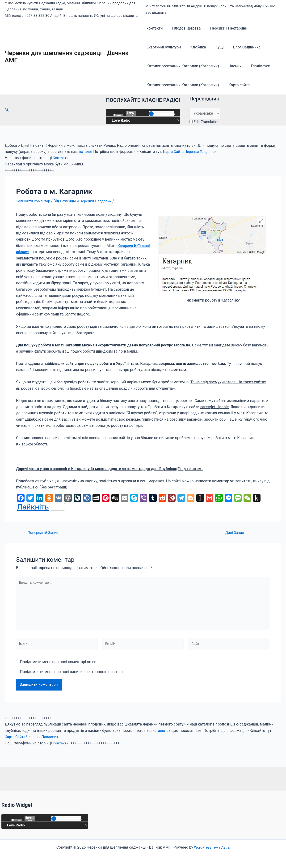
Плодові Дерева (185, 28)
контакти (155, 28)
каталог (86, 152)
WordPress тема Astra (212, 847)
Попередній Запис (42, 532)
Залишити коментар (34, 201)
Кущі (216, 47)
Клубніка (196, 47)
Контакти (61, 158)
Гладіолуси (257, 66)
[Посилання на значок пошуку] (7, 110)
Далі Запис (237, 532)
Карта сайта (237, 85)
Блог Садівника (241, 47)
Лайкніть (41, 507)
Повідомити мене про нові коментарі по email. (61, 665)
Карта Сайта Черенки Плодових (192, 152)
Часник (233, 66)
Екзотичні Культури (164, 47)
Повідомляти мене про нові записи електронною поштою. (72, 675)
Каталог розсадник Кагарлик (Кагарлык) (183, 66)
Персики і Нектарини (225, 28)
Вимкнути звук (131, 114)
